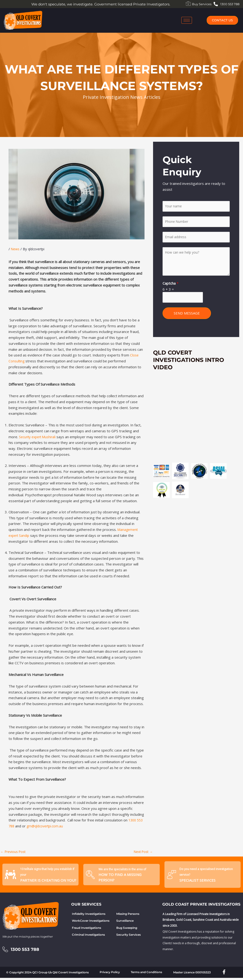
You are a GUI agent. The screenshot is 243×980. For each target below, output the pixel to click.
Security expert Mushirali (39, 437)
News (16, 249)
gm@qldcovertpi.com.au (47, 826)
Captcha (171, 286)
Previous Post (14, 852)
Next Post (142, 852)
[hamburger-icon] (187, 20)
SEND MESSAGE (187, 317)
